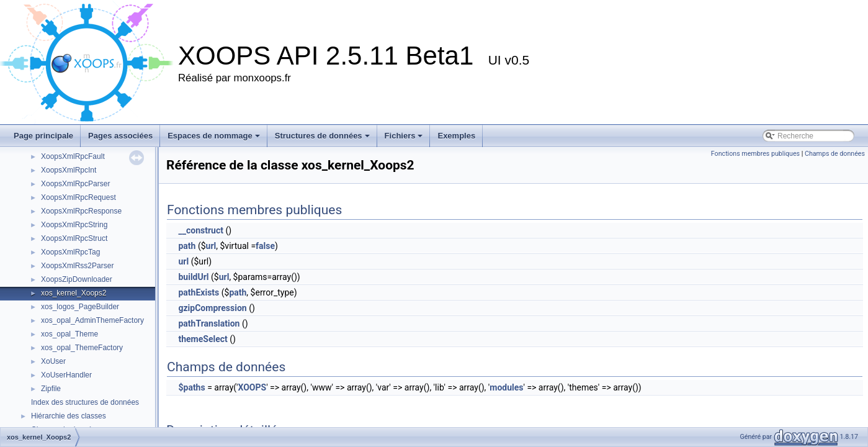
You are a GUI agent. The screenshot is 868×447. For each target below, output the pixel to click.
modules (506, 387)
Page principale (43, 136)
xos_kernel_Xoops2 (74, 293)
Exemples (456, 136)
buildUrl (193, 277)
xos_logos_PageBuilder (80, 307)
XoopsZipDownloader (77, 279)
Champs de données (835, 154)
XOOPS (253, 387)
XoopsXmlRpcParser (75, 184)
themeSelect (203, 339)
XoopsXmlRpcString (74, 225)
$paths (191, 387)
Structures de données (322, 136)
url (211, 246)
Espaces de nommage (214, 136)
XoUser (53, 361)
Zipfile (51, 389)
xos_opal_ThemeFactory (82, 348)
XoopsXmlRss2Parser (77, 266)
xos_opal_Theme (69, 334)
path (187, 246)
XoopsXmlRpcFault (73, 156)
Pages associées (120, 136)
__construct (200, 230)
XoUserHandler (66, 375)
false (265, 246)
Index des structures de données (85, 402)
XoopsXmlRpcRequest (78, 197)
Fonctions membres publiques (755, 154)
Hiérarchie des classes (69, 416)
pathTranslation (209, 323)
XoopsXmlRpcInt (69, 170)
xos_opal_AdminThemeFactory (92, 320)
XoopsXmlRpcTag (70, 252)
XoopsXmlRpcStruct (74, 238)
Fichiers (404, 136)
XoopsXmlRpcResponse (81, 211)
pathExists (199, 292)
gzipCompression (212, 308)
